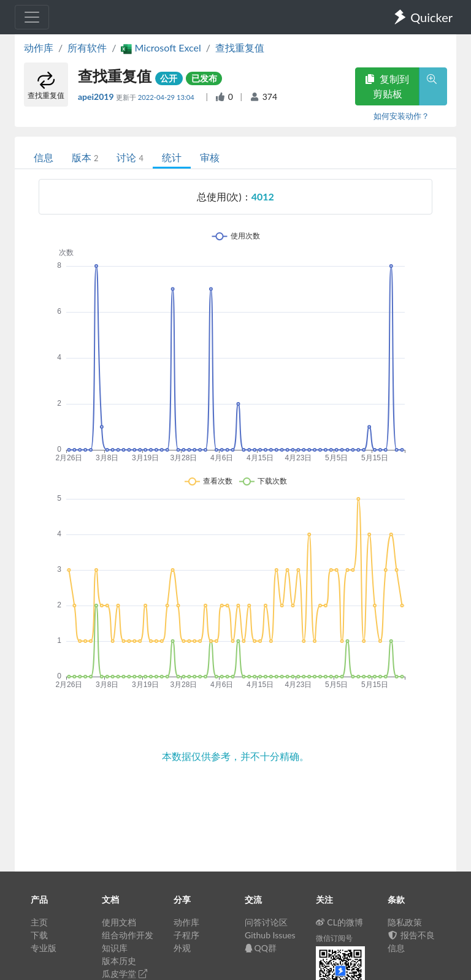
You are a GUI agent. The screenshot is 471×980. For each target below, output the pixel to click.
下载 (39, 935)
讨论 (130, 157)
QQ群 (261, 948)
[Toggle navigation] (32, 17)
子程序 (186, 935)
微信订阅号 (334, 938)
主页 (39, 922)
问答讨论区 (266, 922)
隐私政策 (405, 922)
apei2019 (97, 97)
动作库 (39, 47)
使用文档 (119, 922)
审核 (210, 157)
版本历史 (119, 961)
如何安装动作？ (401, 116)
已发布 (204, 78)
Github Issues (270, 935)
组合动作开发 (128, 935)
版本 (85, 157)
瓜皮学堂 (124, 974)
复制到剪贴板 (387, 86)
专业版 (44, 948)
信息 (44, 157)
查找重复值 (240, 47)
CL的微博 (339, 922)
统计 (172, 157)
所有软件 (87, 47)
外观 (182, 948)
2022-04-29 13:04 (167, 97)
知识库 (115, 948)
